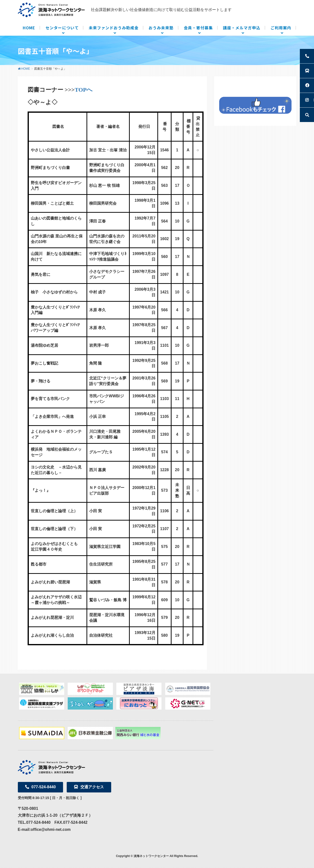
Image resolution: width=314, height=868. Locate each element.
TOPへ (84, 90)
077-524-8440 (41, 787)
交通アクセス (89, 787)
